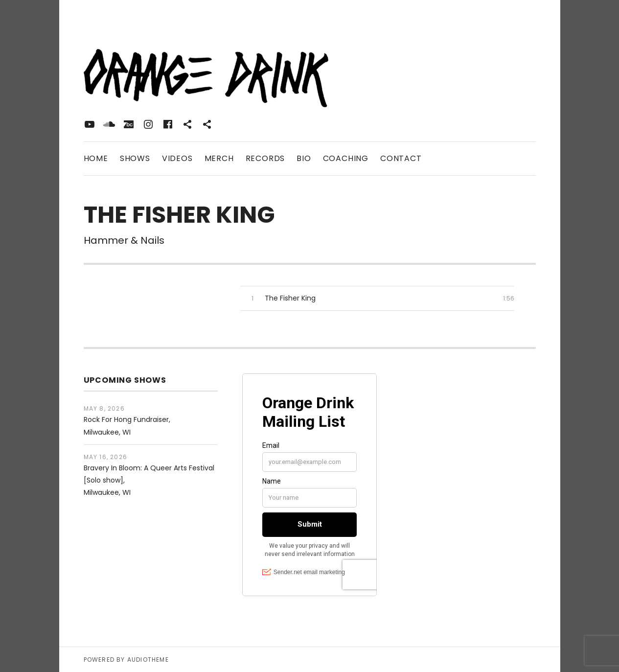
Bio (304, 158)
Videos (177, 158)
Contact (401, 158)
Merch (219, 158)
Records (265, 158)
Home (96, 158)
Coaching (346, 158)
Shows (135, 158)
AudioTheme (148, 660)
